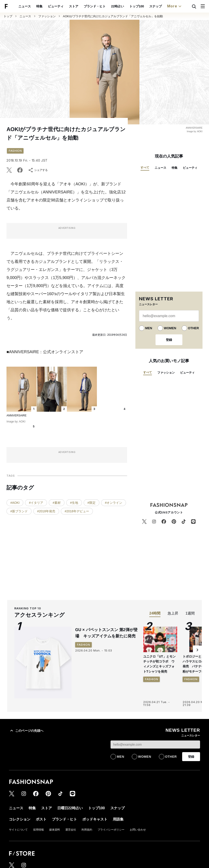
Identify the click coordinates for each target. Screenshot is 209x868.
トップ (8, 16)
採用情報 (38, 830)
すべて (145, 168)
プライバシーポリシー (111, 830)
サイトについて (18, 830)
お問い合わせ (138, 830)
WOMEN (170, 328)
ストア (74, 6)
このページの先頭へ (26, 731)
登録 (169, 340)
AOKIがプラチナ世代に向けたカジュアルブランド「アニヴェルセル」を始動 (113, 16)
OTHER (193, 328)
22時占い (117, 6)
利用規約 (87, 830)
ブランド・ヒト (95, 6)
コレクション (20, 819)
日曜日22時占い (70, 808)
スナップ (156, 6)
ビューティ (56, 6)
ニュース (25, 6)
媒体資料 (55, 830)
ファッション (47, 16)
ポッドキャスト (95, 819)
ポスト (41, 819)
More (175, 6)
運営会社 (71, 830)
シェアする (38, 170)
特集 (39, 6)
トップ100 (137, 6)
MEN (149, 328)
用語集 (118, 819)
